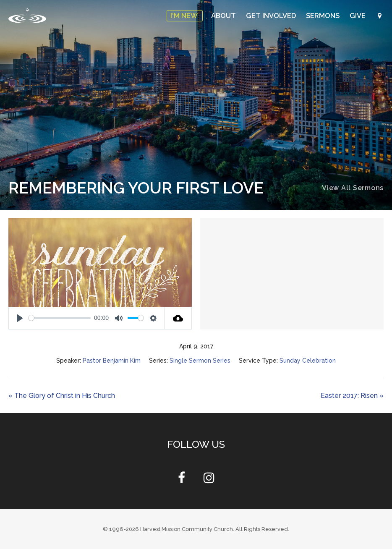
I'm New (188, 16)
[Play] (20, 318)
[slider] (60, 318)
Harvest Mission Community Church (187, 529)
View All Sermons (353, 188)
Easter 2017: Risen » (352, 396)
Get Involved (274, 16)
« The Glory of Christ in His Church (62, 396)
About (227, 16)
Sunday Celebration (308, 361)
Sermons (324, 16)
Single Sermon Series (200, 361)
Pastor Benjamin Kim (112, 361)
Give (359, 16)
